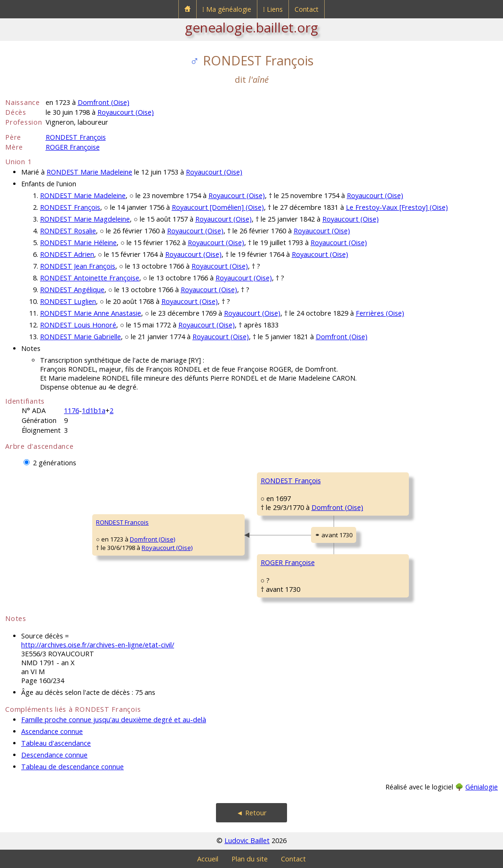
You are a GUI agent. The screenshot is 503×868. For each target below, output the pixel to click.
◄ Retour (251, 813)
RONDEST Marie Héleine (78, 243)
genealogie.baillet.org (251, 27)
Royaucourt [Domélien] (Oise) (218, 207)
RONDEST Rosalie (68, 231)
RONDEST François (76, 137)
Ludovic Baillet (247, 840)
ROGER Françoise (73, 147)
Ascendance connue (52, 731)
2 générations (55, 463)
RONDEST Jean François (78, 266)
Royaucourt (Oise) (126, 112)
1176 (72, 410)
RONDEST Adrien (67, 254)
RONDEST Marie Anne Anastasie (91, 313)
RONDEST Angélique (72, 290)
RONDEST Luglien (68, 301)
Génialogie (482, 787)
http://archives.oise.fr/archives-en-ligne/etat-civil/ (98, 645)
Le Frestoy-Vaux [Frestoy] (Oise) (397, 207)
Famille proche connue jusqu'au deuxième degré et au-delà (114, 720)
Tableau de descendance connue (72, 767)
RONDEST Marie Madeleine (89, 172)
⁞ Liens (273, 9)
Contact (307, 9)
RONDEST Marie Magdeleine (85, 219)
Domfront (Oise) (104, 102)
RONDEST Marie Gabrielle (80, 337)
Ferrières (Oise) (380, 313)
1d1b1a (94, 410)
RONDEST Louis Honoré (78, 325)
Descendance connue (54, 755)
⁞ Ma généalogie (227, 9)
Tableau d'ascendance (56, 743)
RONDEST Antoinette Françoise (90, 278)
